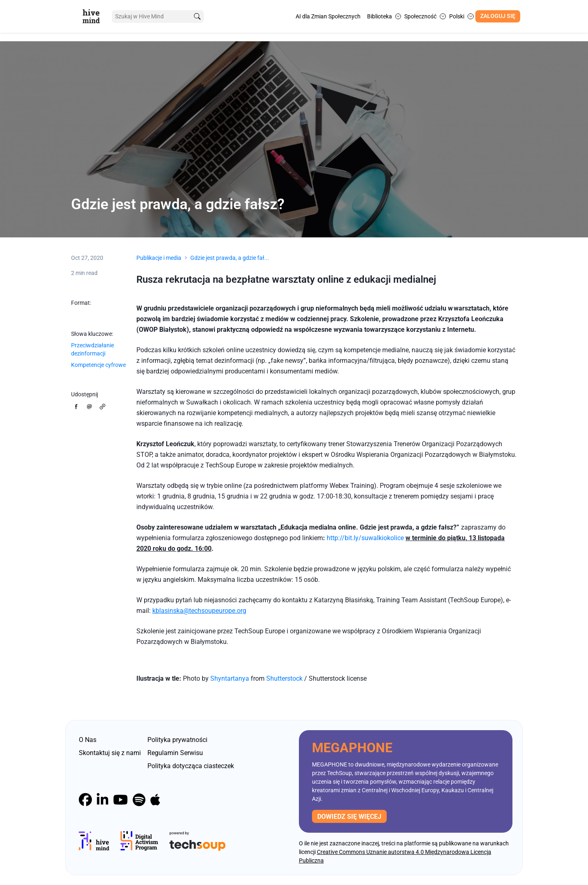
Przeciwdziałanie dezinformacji (92, 349)
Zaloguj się (498, 16)
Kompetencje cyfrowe (98, 365)
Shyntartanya (230, 678)
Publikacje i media (159, 258)
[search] (197, 17)
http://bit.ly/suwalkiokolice (365, 538)
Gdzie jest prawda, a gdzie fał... (230, 258)
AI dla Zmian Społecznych (328, 16)
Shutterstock (285, 678)
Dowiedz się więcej (349, 817)
